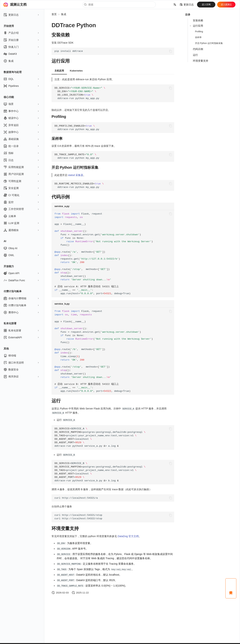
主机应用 (59, 71)
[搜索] (119, 5)
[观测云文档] (6, 5)
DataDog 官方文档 (128, 536)
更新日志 (187, 5)
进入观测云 (226, 5)
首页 (54, 14)
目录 (188, 15)
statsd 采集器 (76, 175)
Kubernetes (76, 71)
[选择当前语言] (175, 5)
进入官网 (206, 5)
